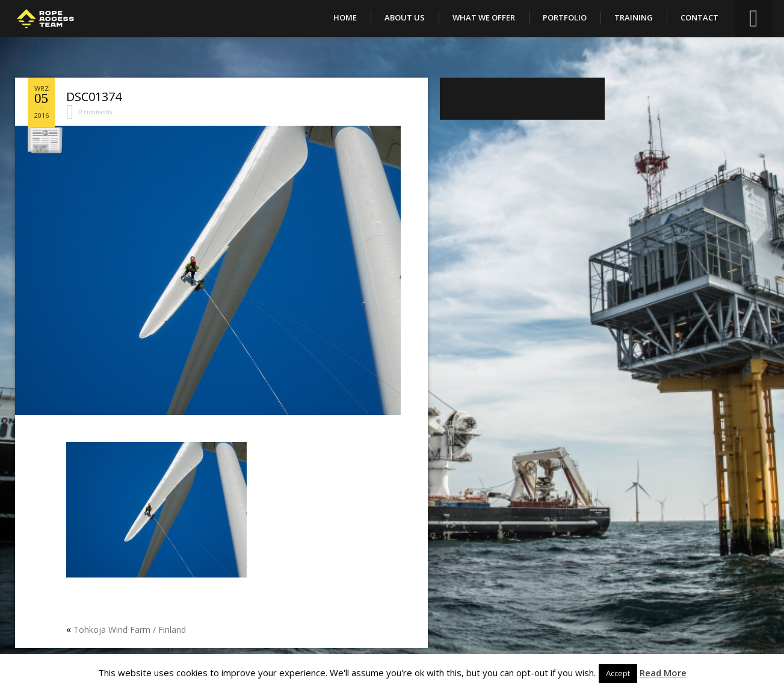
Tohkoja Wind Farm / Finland (130, 630)
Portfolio (565, 17)
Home (345, 17)
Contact (699, 17)
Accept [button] (618, 673)
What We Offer (484, 17)
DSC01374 (94, 97)
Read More (663, 673)
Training (634, 17)
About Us (405, 17)
